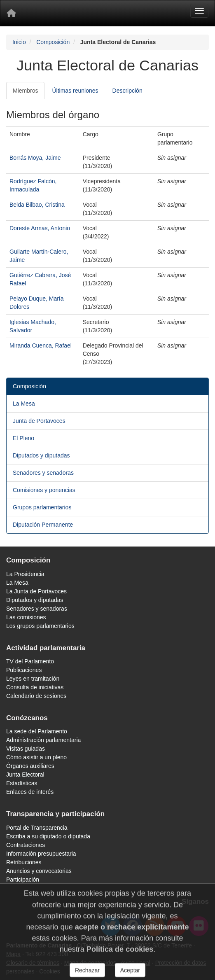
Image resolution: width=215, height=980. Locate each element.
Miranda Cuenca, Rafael (41, 345)
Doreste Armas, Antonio (40, 228)
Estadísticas (22, 783)
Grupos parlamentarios (42, 507)
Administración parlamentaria (43, 740)
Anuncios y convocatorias (39, 871)
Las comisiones (26, 617)
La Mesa (24, 404)
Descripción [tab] (127, 91)
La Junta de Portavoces (36, 591)
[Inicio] (11, 13)
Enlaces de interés (30, 792)
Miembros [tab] (25, 91)
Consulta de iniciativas (35, 687)
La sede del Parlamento (37, 731)
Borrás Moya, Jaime (35, 158)
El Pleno (23, 438)
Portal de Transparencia (37, 828)
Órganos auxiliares (30, 766)
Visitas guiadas (26, 749)
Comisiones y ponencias (44, 490)
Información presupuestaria (41, 854)
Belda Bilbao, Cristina (37, 205)
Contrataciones (26, 845)
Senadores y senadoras (43, 473)
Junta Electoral (25, 775)
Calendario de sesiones (36, 696)
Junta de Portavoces (39, 421)
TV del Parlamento (30, 661)
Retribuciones (24, 862)
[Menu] (199, 11)
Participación (23, 880)
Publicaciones (24, 670)
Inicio (19, 42)
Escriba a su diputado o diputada (48, 836)
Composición (53, 42)
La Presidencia (25, 574)
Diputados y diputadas (41, 455)
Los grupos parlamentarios (40, 626)
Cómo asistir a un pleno (36, 757)
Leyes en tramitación (33, 679)
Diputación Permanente (43, 525)
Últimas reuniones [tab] (75, 91)
